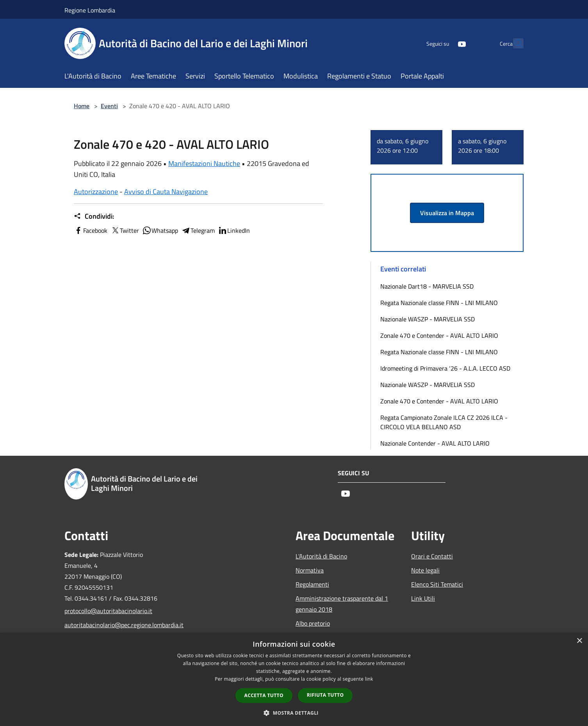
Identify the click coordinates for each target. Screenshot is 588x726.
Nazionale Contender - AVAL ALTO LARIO (435, 443)
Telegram (198, 230)
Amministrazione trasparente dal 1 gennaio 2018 (342, 604)
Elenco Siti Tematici (437, 584)
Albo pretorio (313, 623)
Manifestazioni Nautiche (204, 163)
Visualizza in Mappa (447, 213)
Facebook (91, 230)
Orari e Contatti (432, 556)
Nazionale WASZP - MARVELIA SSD (428, 319)
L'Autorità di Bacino (321, 556)
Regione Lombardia (90, 10)
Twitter (125, 230)
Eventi (109, 106)
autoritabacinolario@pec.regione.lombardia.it (118, 625)
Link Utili (423, 598)
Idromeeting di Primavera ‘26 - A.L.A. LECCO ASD (445, 368)
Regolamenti (312, 584)
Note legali (425, 570)
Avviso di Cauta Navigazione (166, 192)
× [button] (579, 641)
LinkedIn (234, 230)
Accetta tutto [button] (264, 695)
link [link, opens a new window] (369, 679)
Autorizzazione (96, 192)
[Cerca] (514, 43)
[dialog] (294, 679)
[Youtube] (445, 43)
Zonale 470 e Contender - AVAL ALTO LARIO (439, 335)
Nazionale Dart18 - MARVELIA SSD (427, 286)
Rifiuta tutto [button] (325, 695)
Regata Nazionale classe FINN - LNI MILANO (439, 303)
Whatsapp (160, 230)
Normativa (310, 570)
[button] (294, 713)
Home (82, 106)
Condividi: (94, 216)
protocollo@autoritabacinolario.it (108, 611)
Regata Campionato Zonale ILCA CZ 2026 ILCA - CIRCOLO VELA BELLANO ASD (444, 422)
